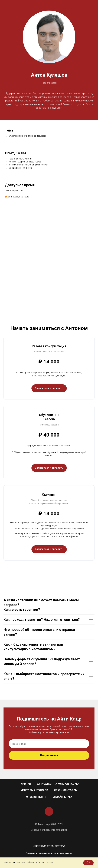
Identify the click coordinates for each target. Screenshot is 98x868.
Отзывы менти (36, 797)
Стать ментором (66, 790)
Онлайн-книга (62, 797)
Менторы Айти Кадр (34, 790)
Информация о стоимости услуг (49, 846)
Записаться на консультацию (58, 784)
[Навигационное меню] (91, 7)
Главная (25, 784)
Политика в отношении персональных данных (49, 853)
